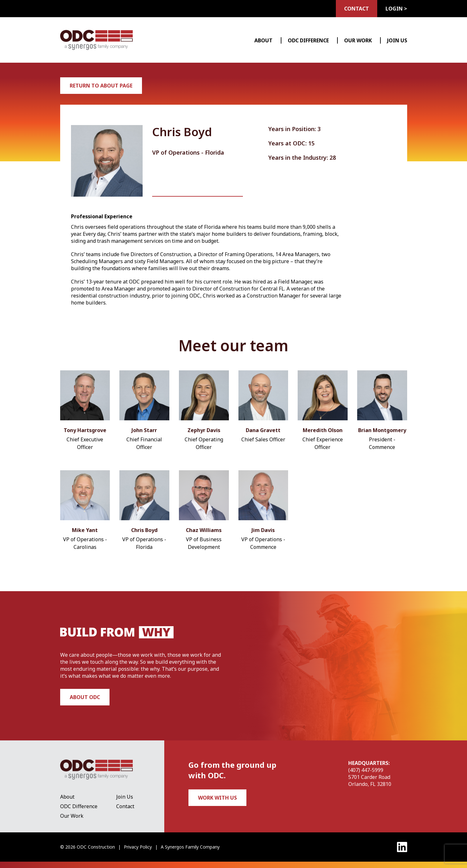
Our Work (358, 40)
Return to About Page (101, 86)
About (263, 40)
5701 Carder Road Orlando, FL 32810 (370, 780)
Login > (396, 9)
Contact (357, 9)
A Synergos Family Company (190, 847)
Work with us (217, 798)
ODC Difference (308, 40)
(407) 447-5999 (366, 770)
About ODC (85, 697)
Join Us (397, 40)
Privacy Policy (138, 847)
